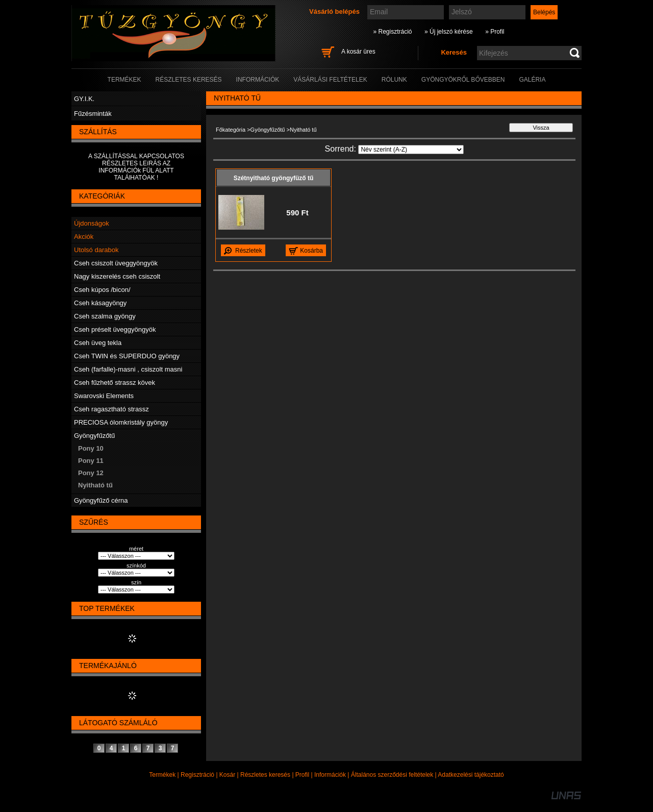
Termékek (162, 775)
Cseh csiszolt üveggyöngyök (116, 263)
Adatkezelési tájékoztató (471, 775)
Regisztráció (197, 775)
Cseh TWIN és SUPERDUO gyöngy (127, 356)
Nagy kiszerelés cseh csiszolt (117, 276)
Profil (302, 775)
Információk (330, 775)
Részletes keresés (265, 775)
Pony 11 (91, 461)
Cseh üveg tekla (98, 343)
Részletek (249, 251)
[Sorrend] (411, 150)
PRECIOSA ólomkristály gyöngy (121, 422)
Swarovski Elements (104, 396)
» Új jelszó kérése (449, 32)
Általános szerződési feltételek (392, 775)
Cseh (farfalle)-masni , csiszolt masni (128, 369)
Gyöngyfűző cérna (101, 500)
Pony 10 (91, 448)
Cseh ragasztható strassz (111, 409)
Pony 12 (91, 473)
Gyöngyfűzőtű (94, 436)
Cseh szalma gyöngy (105, 316)
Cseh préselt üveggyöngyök (115, 329)
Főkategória (231, 130)
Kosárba (311, 251)
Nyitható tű (95, 485)
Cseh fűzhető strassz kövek (115, 383)
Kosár (227, 775)
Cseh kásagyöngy (100, 303)
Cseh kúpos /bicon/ (102, 290)
